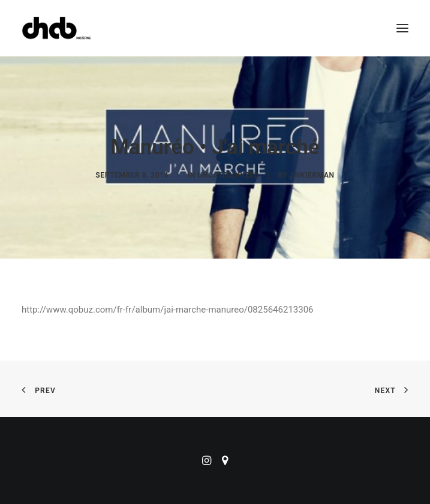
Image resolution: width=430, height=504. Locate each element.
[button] (402, 28)
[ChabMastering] (56, 28)
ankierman (312, 175)
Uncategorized (228, 175)
